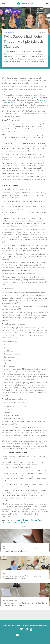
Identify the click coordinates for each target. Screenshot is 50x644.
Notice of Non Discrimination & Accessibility (35, 625)
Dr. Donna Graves (41, 98)
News (5, 33)
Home (25, 3)
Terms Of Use (19, 625)
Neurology (11, 33)
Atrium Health (11, 625)
